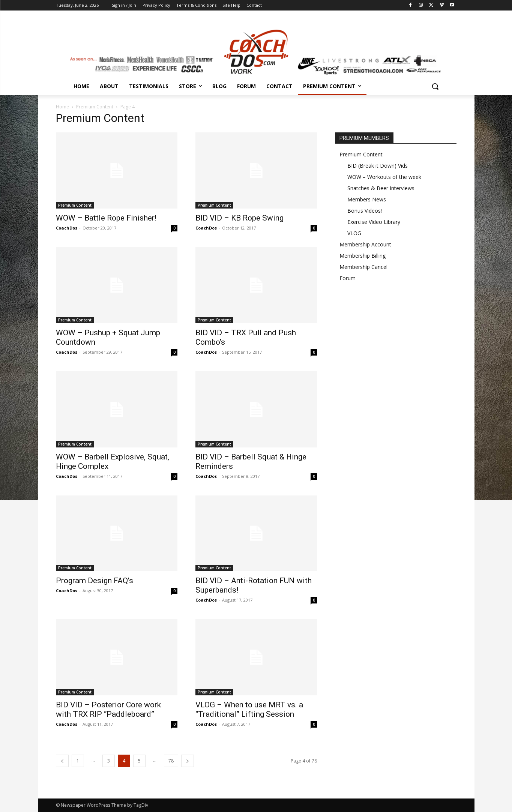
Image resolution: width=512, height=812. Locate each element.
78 (171, 761)
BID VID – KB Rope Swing (239, 218)
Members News (367, 199)
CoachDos (67, 228)
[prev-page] (62, 761)
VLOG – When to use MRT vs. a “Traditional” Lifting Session (249, 709)
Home (62, 107)
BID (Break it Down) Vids (378, 166)
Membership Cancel (363, 267)
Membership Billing (363, 256)
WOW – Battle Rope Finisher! (106, 218)
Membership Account (365, 244)
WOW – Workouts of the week (384, 177)
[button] (435, 86)
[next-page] (188, 761)
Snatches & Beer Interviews (381, 188)
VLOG (354, 233)
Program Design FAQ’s (95, 581)
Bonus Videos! (365, 211)
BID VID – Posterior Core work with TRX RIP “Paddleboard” (108, 709)
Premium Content (95, 107)
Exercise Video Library (374, 222)
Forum (348, 278)
